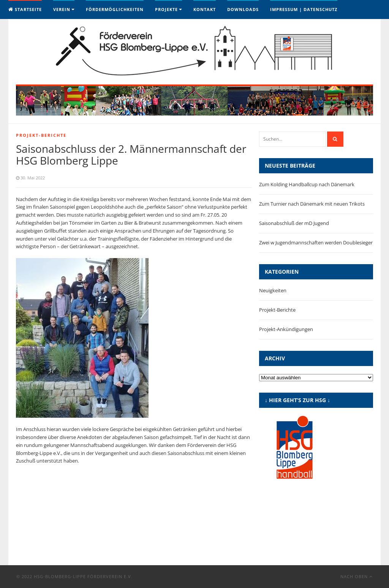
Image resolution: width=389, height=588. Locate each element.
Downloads (243, 9)
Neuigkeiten (273, 290)
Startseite (25, 9)
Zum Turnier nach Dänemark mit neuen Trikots (312, 204)
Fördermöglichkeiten (115, 9)
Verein (62, 9)
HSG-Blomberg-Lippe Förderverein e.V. (83, 576)
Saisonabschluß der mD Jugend (294, 223)
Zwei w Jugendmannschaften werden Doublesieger (316, 242)
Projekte (166, 9)
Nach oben (357, 576)
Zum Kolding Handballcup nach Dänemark (307, 184)
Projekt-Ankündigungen (286, 329)
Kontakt (205, 9)
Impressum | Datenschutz (304, 9)
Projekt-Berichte (41, 135)
